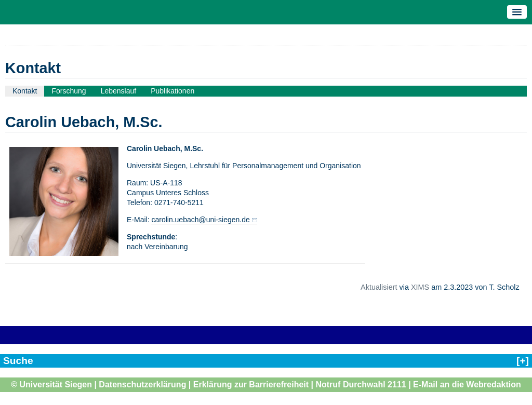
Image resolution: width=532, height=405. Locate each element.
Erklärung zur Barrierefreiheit (251, 384)
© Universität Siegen (51, 384)
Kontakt (25, 91)
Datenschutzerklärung (142, 384)
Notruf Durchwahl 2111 (361, 384)
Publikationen (172, 91)
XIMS (420, 287)
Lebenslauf (119, 91)
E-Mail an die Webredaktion (467, 384)
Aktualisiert (379, 287)
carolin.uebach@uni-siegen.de (200, 220)
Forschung (69, 91)
